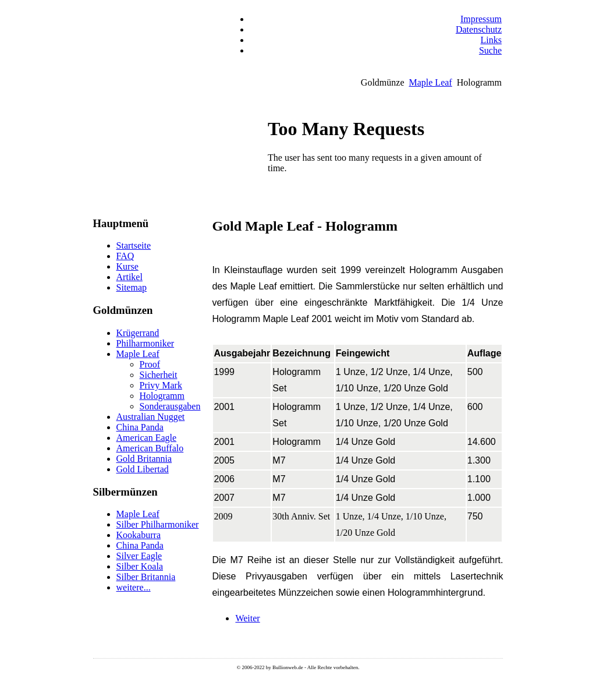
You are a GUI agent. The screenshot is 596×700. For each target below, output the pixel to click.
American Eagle (147, 438)
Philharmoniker (146, 343)
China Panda (140, 427)
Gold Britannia (144, 459)
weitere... (134, 587)
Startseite (134, 245)
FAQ (125, 256)
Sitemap (132, 287)
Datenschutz (479, 29)
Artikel (130, 277)
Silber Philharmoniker (158, 524)
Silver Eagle (139, 556)
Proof (150, 364)
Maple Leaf (430, 82)
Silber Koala (140, 566)
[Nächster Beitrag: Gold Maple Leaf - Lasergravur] (247, 618)
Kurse (127, 266)
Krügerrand (138, 333)
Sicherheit (159, 375)
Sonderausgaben (170, 406)
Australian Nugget (151, 417)
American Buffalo (150, 448)
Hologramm (162, 396)
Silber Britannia (146, 577)
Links (491, 40)
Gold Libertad (143, 469)
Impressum (481, 19)
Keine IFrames (382, 164)
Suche (490, 50)
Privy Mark (161, 385)
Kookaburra (139, 535)
